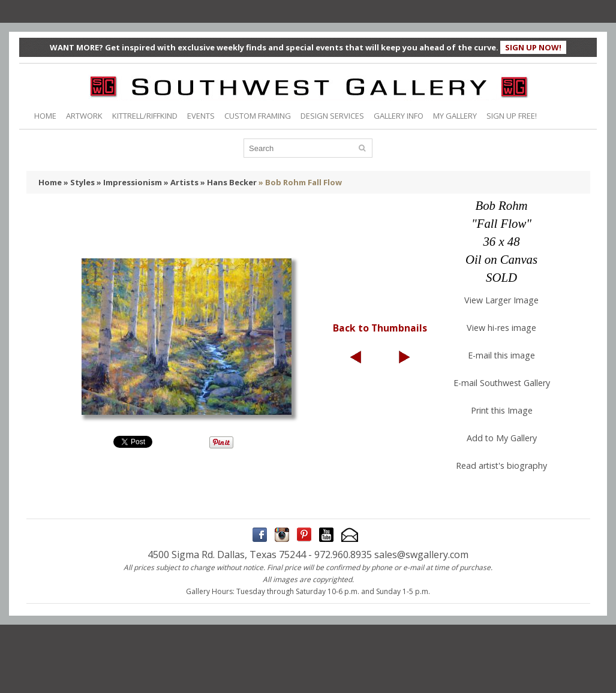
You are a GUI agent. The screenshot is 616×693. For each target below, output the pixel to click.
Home (50, 182)
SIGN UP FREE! (512, 116)
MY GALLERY (455, 116)
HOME (45, 116)
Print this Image (502, 410)
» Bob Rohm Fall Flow (300, 182)
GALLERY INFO (399, 116)
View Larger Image (501, 300)
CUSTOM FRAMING (258, 116)
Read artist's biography (501, 465)
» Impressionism (129, 182)
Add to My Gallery (502, 438)
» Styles (79, 182)
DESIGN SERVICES (332, 116)
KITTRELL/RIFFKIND (145, 116)
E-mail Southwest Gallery (502, 383)
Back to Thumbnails (380, 328)
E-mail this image (501, 355)
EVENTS (201, 116)
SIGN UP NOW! (533, 47)
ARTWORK (84, 116)
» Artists (181, 182)
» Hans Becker (229, 182)
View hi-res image (501, 328)
